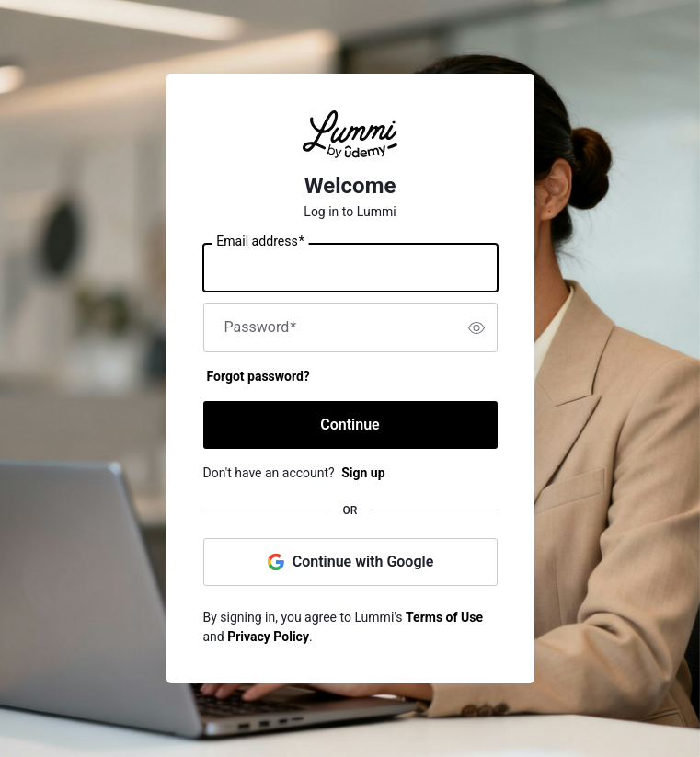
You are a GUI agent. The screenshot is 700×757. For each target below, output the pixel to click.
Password (261, 327)
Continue (350, 424)
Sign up (363, 473)
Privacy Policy (268, 637)
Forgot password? (258, 376)
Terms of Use (444, 617)
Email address (260, 242)
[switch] (476, 327)
